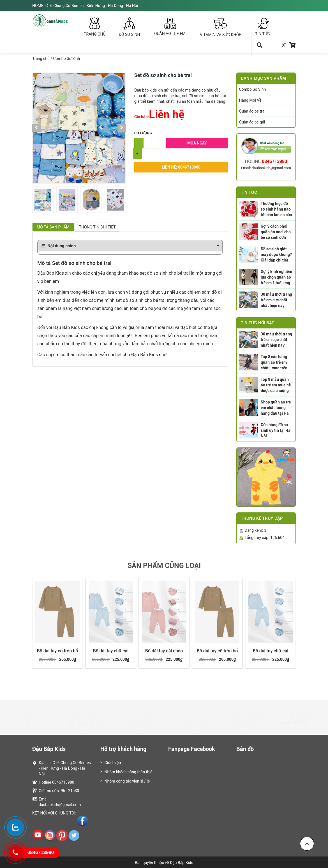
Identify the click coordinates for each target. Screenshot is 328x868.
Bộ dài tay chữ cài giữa (111, 654)
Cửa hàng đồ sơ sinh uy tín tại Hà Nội (276, 430)
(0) (289, 45)
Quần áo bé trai (252, 111)
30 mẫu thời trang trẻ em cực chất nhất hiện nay (276, 300)
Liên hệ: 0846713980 (181, 167)
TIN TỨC (263, 27)
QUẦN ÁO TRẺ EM (170, 26)
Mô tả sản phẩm (53, 227)
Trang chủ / (42, 59)
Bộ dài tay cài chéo (164, 651)
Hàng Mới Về (250, 100)
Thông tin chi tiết (97, 227)
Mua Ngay (197, 143)
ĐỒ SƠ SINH (129, 27)
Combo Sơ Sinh (66, 59)
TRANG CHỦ (95, 27)
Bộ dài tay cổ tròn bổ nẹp (58, 654)
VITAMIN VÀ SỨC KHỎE (221, 27)
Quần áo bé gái (252, 122)
